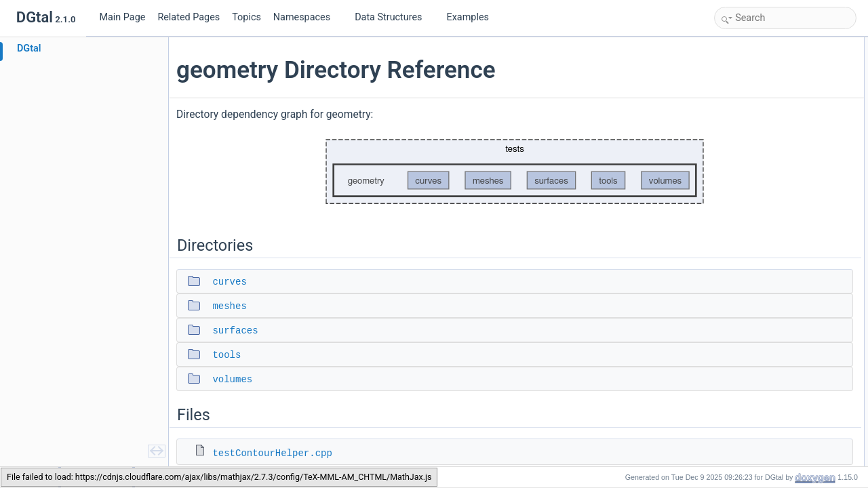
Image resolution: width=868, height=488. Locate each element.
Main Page (122, 17)
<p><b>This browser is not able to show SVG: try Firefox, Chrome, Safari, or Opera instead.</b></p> (434, 172)
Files (727, 134)
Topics (246, 17)
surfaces (239, 331)
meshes (233, 306)
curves (233, 282)
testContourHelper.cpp (276, 453)
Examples (468, 17)
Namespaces (307, 17)
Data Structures (394, 17)
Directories (737, 45)
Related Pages (189, 17)
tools (231, 355)
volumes (236, 380)
